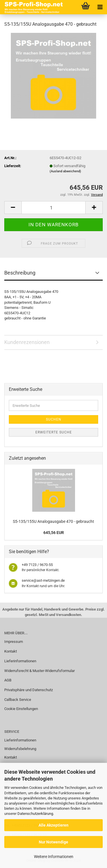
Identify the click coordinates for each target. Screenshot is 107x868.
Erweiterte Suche (54, 432)
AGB (8, 680)
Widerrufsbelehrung (20, 749)
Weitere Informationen (54, 857)
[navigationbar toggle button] (100, 7)
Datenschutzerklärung (35, 814)
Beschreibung (20, 273)
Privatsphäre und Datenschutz (29, 690)
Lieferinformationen (20, 661)
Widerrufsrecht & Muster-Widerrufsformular (40, 671)
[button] (13, 208)
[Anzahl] (53, 208)
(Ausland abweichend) (65, 171)
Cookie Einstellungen (21, 709)
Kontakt (11, 651)
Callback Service (18, 700)
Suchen (54, 419)
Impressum (14, 642)
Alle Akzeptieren (53, 825)
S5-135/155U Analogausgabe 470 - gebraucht (53, 521)
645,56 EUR (54, 533)
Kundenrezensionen (27, 342)
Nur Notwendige (53, 842)
